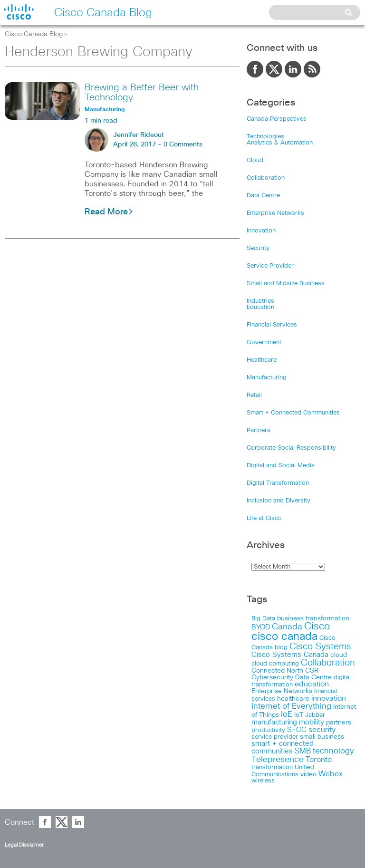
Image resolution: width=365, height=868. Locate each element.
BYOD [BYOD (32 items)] (261, 627)
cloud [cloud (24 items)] (339, 655)
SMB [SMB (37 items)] (303, 751)
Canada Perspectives (277, 119)
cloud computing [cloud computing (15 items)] (275, 664)
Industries (260, 301)
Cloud (255, 160)
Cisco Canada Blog (34, 34)
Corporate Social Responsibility (291, 448)
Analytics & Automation (280, 143)
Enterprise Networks (275, 213)
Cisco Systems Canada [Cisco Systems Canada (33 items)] (290, 655)
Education (260, 307)
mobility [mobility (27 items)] (312, 722)
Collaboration (266, 178)
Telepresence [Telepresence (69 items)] (278, 760)
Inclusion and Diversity (279, 501)
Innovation (261, 231)
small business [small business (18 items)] (322, 737)
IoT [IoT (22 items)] (299, 715)
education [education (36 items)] (312, 684)
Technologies (265, 137)
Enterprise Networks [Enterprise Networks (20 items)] (282, 691)
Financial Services (272, 325)
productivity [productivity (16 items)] (268, 730)
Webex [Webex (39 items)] (331, 774)
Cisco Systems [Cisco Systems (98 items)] (320, 647)
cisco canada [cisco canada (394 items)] (284, 637)
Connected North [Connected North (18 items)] (277, 671)
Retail (254, 395)
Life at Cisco (264, 518)
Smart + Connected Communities (293, 413)
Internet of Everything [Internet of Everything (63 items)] (291, 706)
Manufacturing (267, 378)
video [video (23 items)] (308, 774)
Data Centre (263, 196)
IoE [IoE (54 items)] (287, 715)
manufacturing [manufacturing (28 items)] (274, 722)
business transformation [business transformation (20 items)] (313, 618)
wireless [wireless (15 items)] (263, 781)
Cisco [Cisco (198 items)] (317, 627)
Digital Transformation (278, 483)
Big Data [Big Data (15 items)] (263, 619)
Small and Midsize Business (286, 284)
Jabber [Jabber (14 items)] (315, 715)
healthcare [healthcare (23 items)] (293, 699)
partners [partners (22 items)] (339, 723)
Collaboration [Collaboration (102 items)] (328, 663)
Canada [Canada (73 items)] (287, 627)
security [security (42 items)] (322, 730)
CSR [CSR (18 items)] (312, 671)
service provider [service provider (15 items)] (275, 737)
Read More (109, 212)
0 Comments (183, 145)
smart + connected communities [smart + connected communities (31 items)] (283, 747)
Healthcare (262, 360)
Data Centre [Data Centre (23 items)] (313, 677)
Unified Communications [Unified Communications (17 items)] (283, 771)
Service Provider (270, 266)
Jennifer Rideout (139, 135)
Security (258, 248)
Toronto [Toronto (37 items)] (319, 760)
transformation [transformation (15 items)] (272, 767)
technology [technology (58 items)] (333, 751)
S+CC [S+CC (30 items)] (297, 730)
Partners (259, 430)
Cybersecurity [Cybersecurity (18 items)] (272, 677)
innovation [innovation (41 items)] (329, 698)
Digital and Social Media (281, 466)
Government (264, 342)
